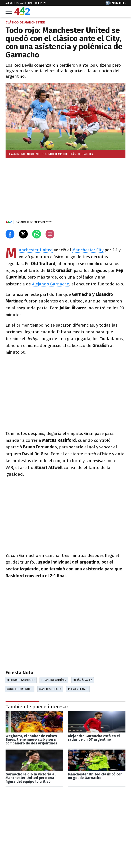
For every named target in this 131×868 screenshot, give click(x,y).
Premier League (78, 689)
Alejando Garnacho (51, 284)
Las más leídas (22, 854)
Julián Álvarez (83, 680)
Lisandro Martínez (54, 680)
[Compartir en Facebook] (10, 234)
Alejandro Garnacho (21, 680)
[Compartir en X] (23, 234)
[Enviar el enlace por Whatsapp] (37, 234)
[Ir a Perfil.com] (115, 4)
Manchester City (88, 250)
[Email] (50, 234)
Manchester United (36, 250)
